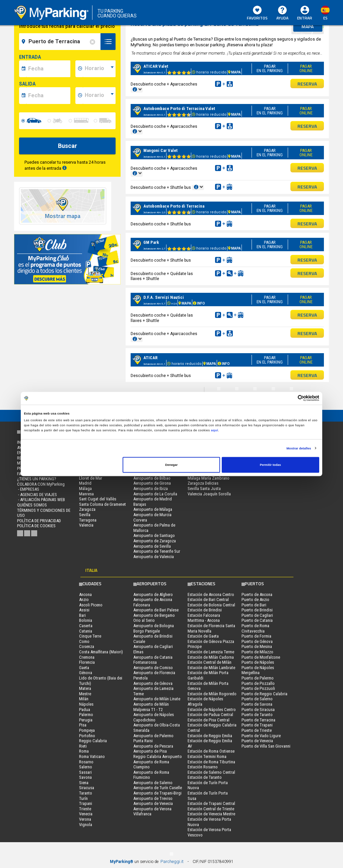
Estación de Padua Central (210, 715)
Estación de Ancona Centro (211, 594)
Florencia (87, 662)
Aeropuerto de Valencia (154, 557)
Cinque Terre (90, 636)
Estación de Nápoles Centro (212, 710)
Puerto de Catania (257, 620)
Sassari (85, 772)
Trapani (86, 803)
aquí (215, 430)
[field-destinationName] (61, 42)
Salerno (86, 767)
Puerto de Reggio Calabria (264, 694)
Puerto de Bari (254, 605)
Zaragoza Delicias (203, 483)
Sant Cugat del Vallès (98, 499)
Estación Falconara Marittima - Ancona (204, 618)
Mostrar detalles (299, 448)
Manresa (86, 494)
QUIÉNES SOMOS (32, 505)
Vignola (86, 825)
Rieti (83, 746)
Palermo (86, 715)
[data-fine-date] (48, 96)
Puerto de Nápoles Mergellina (258, 670)
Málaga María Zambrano (209, 478)
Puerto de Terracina (258, 720)
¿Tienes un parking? (37, 479)
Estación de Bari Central (208, 600)
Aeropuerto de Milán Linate (157, 699)
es (325, 18)
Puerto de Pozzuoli (258, 688)
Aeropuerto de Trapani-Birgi (157, 793)
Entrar (305, 18)
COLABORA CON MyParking (41, 484)
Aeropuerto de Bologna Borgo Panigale (154, 628)
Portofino (87, 736)
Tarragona (88, 520)
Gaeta (84, 668)
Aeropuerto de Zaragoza (155, 541)
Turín (83, 798)
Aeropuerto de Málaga (153, 509)
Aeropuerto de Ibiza (151, 489)
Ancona (85, 594)
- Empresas (28, 489)
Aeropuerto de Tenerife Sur (157, 551)
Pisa (83, 725)
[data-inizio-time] (99, 69)
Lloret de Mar (91, 478)
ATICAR (150, 358)
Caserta (86, 626)
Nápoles (86, 704)
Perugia (86, 720)
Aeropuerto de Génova (153, 683)
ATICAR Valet (156, 66)
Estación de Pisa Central (209, 720)
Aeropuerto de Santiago (154, 535)
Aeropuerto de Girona (152, 483)
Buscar (67, 146)
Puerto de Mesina (257, 646)
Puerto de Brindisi (257, 610)
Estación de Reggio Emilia (210, 736)
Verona (85, 819)
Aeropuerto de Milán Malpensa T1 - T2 (151, 707)
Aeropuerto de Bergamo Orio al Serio (154, 618)
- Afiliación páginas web (41, 500)
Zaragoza (87, 509)
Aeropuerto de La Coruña (155, 494)
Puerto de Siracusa (258, 710)
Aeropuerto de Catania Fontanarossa (153, 660)
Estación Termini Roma (207, 756)
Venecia (86, 814)
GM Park (151, 242)
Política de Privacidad (39, 521)
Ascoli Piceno (91, 605)
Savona (85, 777)
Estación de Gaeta (203, 636)
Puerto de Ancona (257, 594)
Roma (84, 751)
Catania (86, 631)
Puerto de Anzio (255, 600)
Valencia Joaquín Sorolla (209, 494)
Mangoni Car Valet (160, 150)
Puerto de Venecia (257, 741)
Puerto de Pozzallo (258, 683)
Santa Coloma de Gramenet (102, 504)
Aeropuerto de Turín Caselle (158, 788)
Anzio (84, 600)
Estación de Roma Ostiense (211, 751)
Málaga (85, 489)
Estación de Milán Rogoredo (212, 694)
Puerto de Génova (257, 641)
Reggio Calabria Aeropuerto (158, 756)
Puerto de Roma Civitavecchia (255, 628)
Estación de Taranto (205, 777)
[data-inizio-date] (48, 69)
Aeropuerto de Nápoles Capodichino (154, 717)
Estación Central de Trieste (211, 809)
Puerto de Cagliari (257, 615)
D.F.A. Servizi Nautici (164, 297)
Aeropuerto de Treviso (153, 798)
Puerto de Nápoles (258, 662)
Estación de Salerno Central (211, 772)
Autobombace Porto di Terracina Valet (179, 108)
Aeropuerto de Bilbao (152, 478)
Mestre (85, 694)
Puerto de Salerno (257, 699)
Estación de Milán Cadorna (211, 657)
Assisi (84, 610)
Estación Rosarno (203, 767)
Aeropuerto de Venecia (153, 803)
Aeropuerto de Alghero (153, 594)
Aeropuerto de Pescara (153, 746)
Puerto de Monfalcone (261, 657)
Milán (84, 699)
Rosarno (86, 762)
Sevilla (85, 515)
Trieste (85, 809)
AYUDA (282, 13)
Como (84, 641)
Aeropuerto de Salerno (153, 783)
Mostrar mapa (63, 216)
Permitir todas (270, 465)
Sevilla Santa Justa (204, 489)
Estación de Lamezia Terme (211, 652)
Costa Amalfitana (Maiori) (101, 652)
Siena (84, 783)
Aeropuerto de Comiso (153, 668)
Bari (82, 615)
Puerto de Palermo (258, 678)
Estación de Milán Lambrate (211, 668)
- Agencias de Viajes (37, 495)
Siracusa (87, 788)
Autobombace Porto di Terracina (174, 206)
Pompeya (87, 730)
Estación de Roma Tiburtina (211, 762)
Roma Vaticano (92, 756)
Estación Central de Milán (210, 662)
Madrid (85, 483)
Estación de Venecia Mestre (211, 814)
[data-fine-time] (99, 96)
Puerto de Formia (256, 636)
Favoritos (257, 13)
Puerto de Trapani (257, 725)
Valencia (86, 525)
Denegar (171, 465)
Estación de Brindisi (205, 610)
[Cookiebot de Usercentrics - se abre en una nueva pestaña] (290, 398)
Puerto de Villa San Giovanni (266, 746)
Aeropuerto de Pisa (150, 751)
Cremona (87, 657)
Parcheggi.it (172, 861)
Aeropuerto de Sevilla (152, 546)
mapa (307, 26)
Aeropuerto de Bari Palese (156, 610)
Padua (85, 710)
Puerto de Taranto (257, 715)
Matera (85, 688)
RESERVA (307, 84)
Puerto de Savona (257, 704)
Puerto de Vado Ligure (261, 736)
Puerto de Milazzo (257, 652)
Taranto (86, 793)
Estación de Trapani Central (211, 803)
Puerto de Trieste (257, 730)
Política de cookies (36, 526)
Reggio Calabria (93, 741)
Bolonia (86, 620)
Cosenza (87, 646)
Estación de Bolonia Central (211, 605)
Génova (86, 673)
